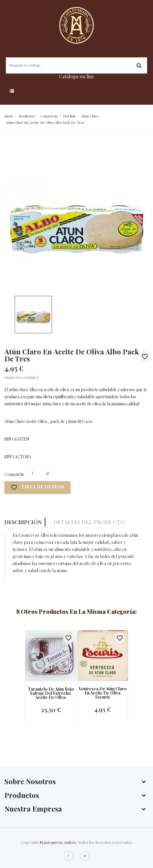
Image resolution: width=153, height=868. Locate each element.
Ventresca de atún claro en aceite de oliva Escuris (103, 693)
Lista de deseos (37, 488)
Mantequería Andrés (58, 842)
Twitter (85, 856)
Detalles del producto (89, 522)
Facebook (68, 856)
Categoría (34, 91)
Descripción (23, 522)
